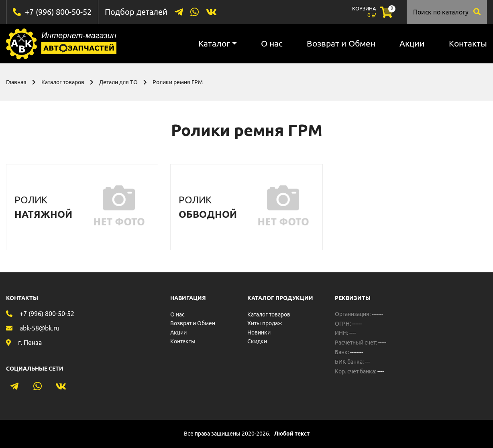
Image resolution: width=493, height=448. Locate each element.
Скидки (257, 341)
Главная (16, 82)
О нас (272, 43)
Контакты (468, 43)
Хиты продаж (265, 323)
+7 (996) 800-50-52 (58, 12)
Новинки (259, 332)
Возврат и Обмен (341, 43)
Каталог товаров (63, 82)
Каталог (214, 43)
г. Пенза (30, 343)
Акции (412, 43)
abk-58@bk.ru (40, 328)
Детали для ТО (118, 82)
